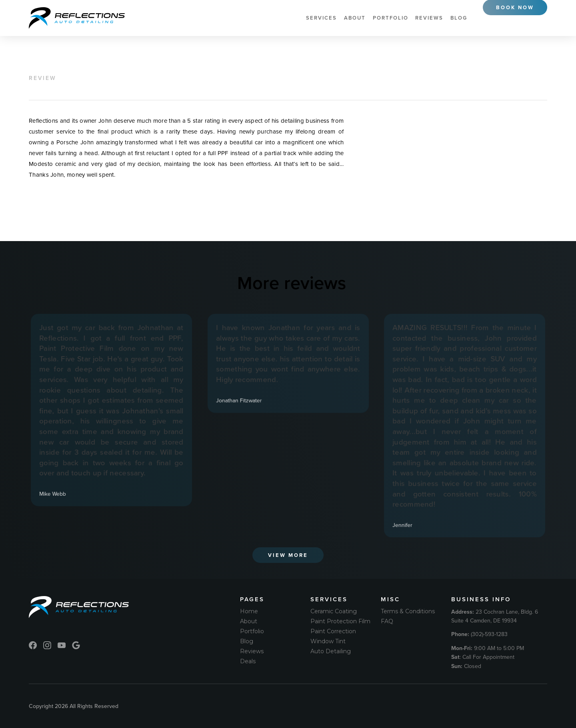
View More (288, 555)
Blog (459, 18)
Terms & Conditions (408, 611)
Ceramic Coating (334, 611)
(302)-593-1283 (479, 634)
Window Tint (328, 641)
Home (249, 611)
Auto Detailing (331, 651)
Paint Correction (333, 631)
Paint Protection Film (340, 621)
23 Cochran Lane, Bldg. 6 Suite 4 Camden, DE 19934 (495, 616)
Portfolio (391, 18)
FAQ (387, 621)
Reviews (429, 18)
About (355, 18)
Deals (248, 661)
